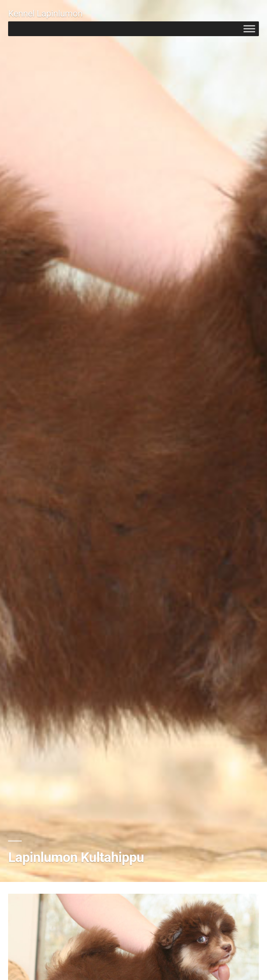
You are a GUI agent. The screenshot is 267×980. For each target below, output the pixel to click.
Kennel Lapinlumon (45, 13)
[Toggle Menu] (249, 29)
